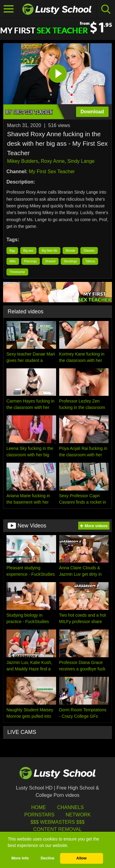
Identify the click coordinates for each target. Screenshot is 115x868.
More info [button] (20, 858)
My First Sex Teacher (52, 171)
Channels (70, 807)
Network (78, 815)
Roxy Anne (53, 161)
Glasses (89, 251)
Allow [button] (82, 858)
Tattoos (90, 261)
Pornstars (39, 815)
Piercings (31, 261)
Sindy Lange (81, 161)
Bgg (12, 251)
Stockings (70, 261)
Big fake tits (50, 251)
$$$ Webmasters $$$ (57, 822)
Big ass (28, 251)
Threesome (17, 272)
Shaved (50, 261)
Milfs (13, 261)
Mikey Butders (23, 161)
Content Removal (57, 829)
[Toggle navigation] (9, 9)
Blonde (70, 251)
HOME (39, 807)
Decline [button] (47, 858)
